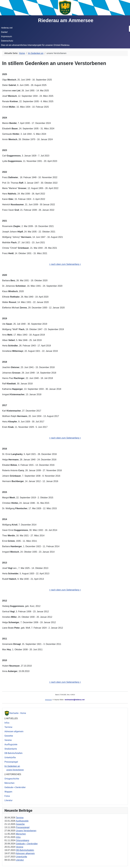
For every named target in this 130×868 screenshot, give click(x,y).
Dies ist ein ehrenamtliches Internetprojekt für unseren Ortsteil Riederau (35, 45)
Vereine (8, 740)
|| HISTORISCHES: (13, 774)
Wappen (8, 792)
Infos (7, 723)
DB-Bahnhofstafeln (14, 753)
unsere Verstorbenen (15, 770)
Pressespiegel (11, 762)
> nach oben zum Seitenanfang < (65, 264)
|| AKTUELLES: (11, 718)
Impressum (7, 36)
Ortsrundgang (23, 840)
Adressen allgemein (14, 731)
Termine (8, 727)
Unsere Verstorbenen (26, 831)
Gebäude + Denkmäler (15, 787)
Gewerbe (9, 736)
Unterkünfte (10, 757)
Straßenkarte (11, 749)
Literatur (9, 800)
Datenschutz (7, 41)
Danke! (4, 32)
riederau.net (7, 28)
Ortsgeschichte (12, 779)
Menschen (9, 783)
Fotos (7, 796)
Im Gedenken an (12, 766)
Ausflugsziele (11, 744)
